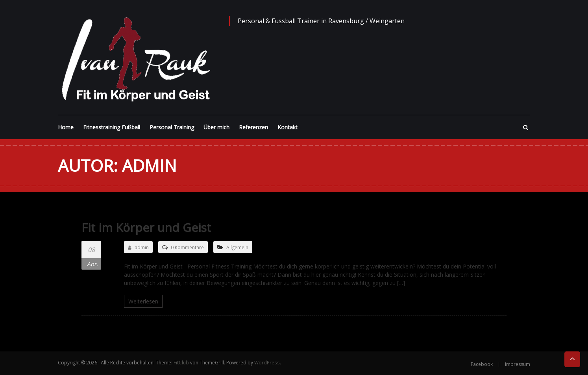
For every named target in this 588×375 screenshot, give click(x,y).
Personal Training (172, 127)
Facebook (482, 364)
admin (138, 247)
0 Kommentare (187, 247)
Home (66, 127)
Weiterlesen (143, 301)
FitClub (181, 363)
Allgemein (237, 247)
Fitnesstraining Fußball (112, 127)
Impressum (518, 364)
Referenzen (253, 127)
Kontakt (288, 127)
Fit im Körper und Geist (147, 227)
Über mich (216, 127)
